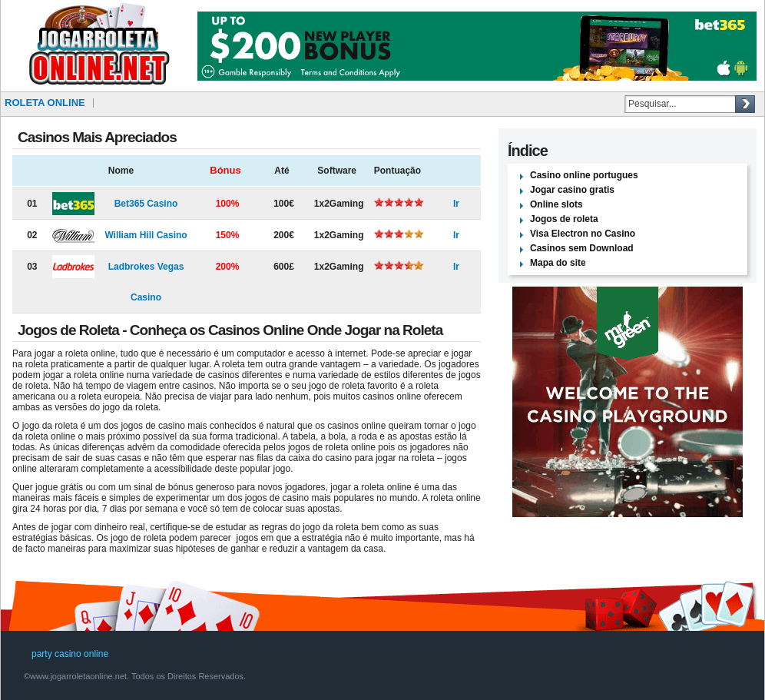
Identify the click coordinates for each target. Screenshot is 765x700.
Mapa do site (558, 263)
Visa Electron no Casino (583, 234)
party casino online (70, 654)
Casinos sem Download (582, 248)
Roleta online (45, 103)
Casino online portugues (584, 175)
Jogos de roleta (564, 219)
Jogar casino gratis (572, 190)
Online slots (556, 204)
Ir (456, 204)
